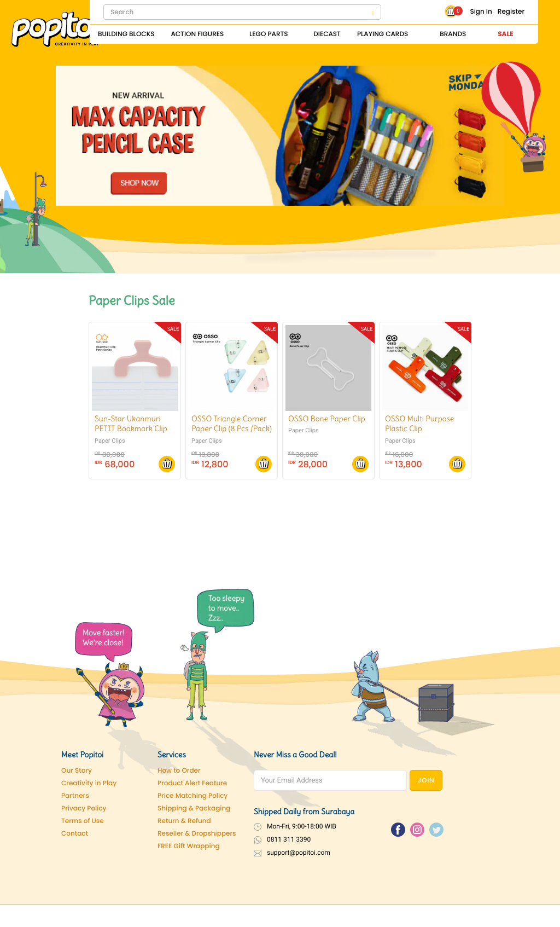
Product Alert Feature (192, 783)
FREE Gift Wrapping (189, 846)
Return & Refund (184, 821)
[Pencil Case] (280, 135)
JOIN (426, 781)
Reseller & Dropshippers (197, 834)
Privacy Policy (84, 809)
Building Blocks (126, 34)
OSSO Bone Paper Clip (327, 419)
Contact (75, 834)
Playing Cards (383, 34)
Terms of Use (83, 821)
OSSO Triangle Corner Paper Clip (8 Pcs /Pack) (232, 424)
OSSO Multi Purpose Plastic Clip (419, 424)
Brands (453, 34)
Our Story (77, 771)
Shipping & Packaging (194, 809)
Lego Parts (269, 34)
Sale (505, 34)
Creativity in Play (89, 783)
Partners (75, 796)
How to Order (179, 771)
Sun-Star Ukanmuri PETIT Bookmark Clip (131, 424)
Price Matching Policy (192, 796)
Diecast (327, 34)
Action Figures (197, 34)
